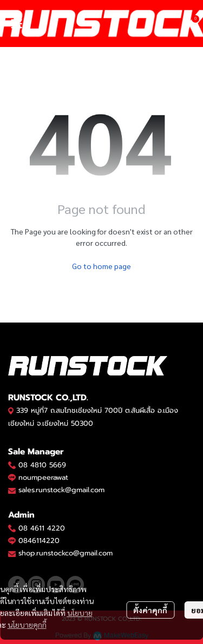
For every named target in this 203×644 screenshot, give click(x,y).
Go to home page (101, 266)
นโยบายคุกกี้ (27, 625)
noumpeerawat (43, 477)
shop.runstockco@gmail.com (66, 553)
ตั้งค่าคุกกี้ (150, 610)
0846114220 (39, 541)
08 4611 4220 (42, 528)
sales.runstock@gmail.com (61, 490)
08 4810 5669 (42, 465)
